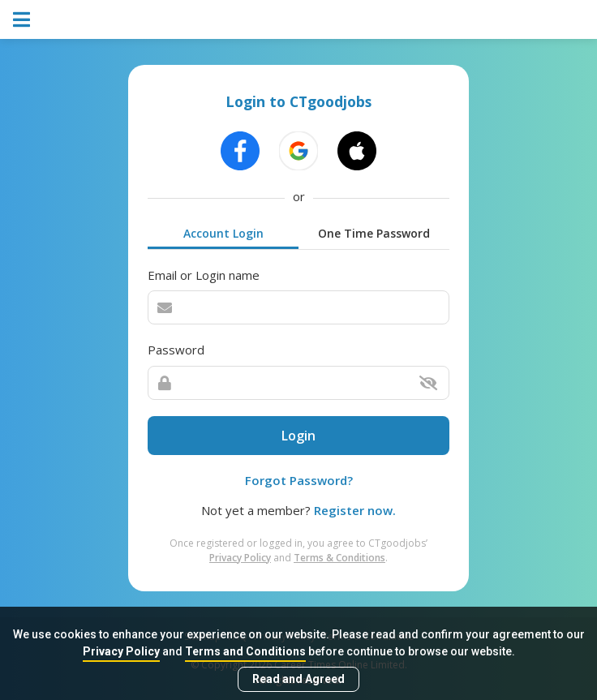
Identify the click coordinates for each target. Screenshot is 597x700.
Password (176, 350)
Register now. (355, 510)
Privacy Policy (121, 651)
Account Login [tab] (223, 233)
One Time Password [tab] (374, 233)
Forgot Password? (299, 480)
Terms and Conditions (245, 651)
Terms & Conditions (339, 558)
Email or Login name (204, 275)
